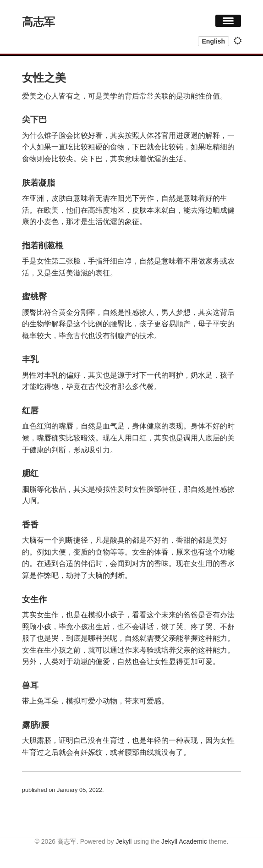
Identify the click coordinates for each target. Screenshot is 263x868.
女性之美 (44, 78)
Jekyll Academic (184, 841)
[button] (228, 21)
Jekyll (123, 841)
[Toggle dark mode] (238, 41)
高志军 (38, 22)
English (214, 41)
